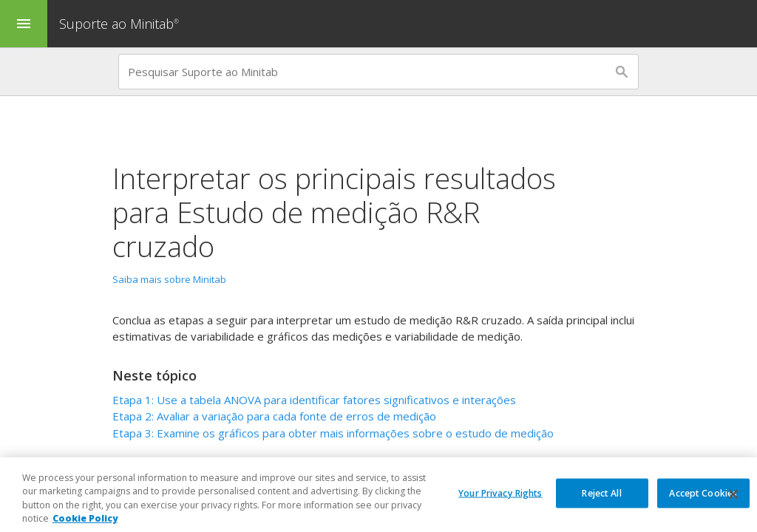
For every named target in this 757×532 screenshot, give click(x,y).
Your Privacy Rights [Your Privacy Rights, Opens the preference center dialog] (500, 502)
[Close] (733, 504)
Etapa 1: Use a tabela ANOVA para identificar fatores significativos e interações (314, 400)
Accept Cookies (703, 502)
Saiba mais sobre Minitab (169, 279)
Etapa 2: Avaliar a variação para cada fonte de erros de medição (274, 416)
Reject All (601, 502)
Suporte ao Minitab (121, 24)
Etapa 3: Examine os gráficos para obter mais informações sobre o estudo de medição (333, 433)
